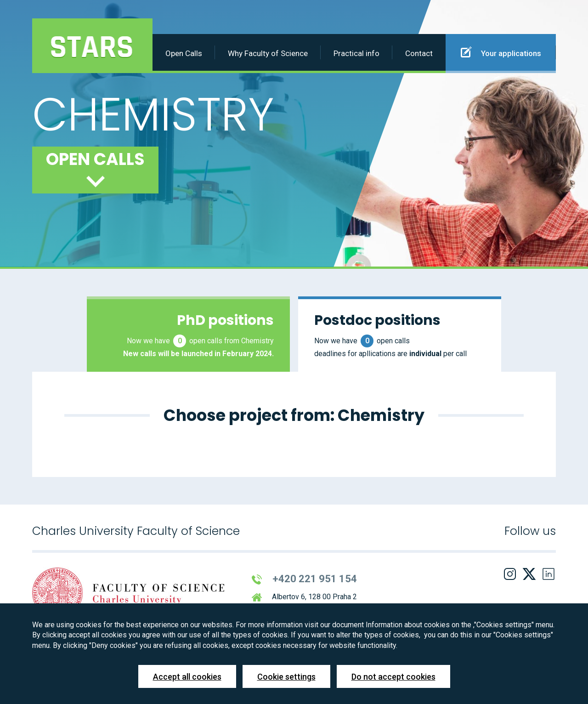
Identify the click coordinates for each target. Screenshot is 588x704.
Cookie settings (286, 677)
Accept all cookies (187, 677)
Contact (419, 53)
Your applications (501, 52)
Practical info (356, 53)
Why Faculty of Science (268, 53)
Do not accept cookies (393, 677)
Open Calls (184, 53)
